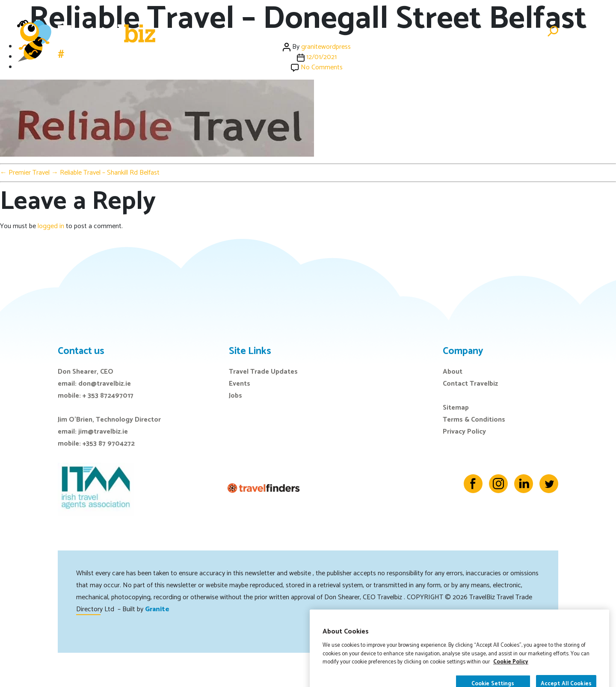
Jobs (435, 31)
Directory (472, 31)
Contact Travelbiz (470, 384)
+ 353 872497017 (108, 396)
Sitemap (456, 408)
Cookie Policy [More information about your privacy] (511, 681)
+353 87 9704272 (109, 444)
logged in (51, 226)
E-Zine (407, 31)
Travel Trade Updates (263, 372)
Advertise (519, 31)
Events (373, 31)
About (453, 372)
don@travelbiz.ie (105, 384)
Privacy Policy (464, 432)
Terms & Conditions (474, 420)
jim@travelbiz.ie (103, 432)
